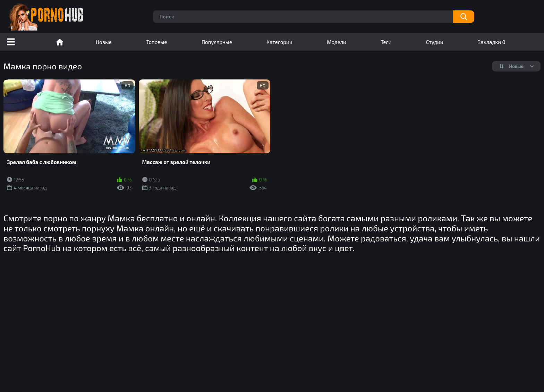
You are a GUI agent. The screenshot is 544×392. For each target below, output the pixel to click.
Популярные (217, 42)
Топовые (156, 42)
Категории (279, 42)
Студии (435, 42)
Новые (104, 42)
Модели (337, 42)
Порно (60, 42)
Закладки (491, 42)
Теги (386, 42)
